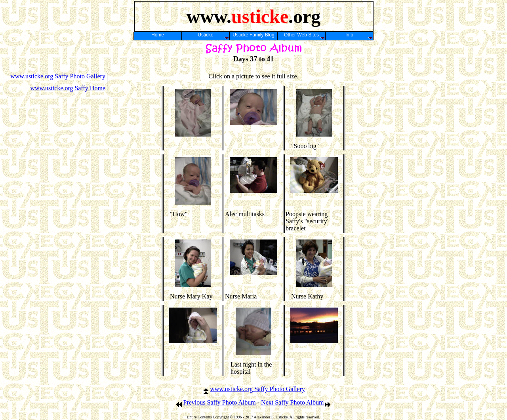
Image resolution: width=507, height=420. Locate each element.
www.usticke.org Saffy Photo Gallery (58, 76)
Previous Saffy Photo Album (216, 402)
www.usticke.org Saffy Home (68, 88)
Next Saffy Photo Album (296, 402)
